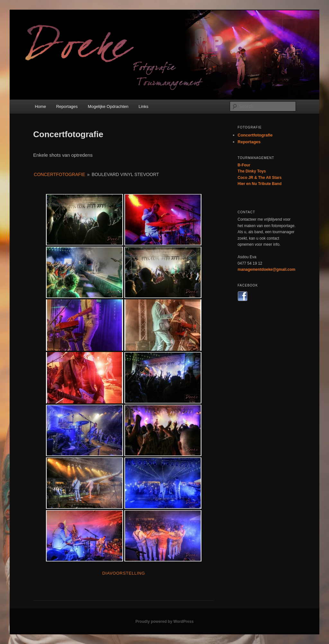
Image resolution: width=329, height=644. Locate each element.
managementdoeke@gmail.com (267, 269)
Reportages (67, 106)
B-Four (244, 165)
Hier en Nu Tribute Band (260, 184)
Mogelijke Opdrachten (108, 106)
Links (143, 106)
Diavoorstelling (124, 573)
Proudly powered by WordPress (164, 622)
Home (40, 106)
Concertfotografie (59, 174)
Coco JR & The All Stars (260, 178)
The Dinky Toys (252, 171)
